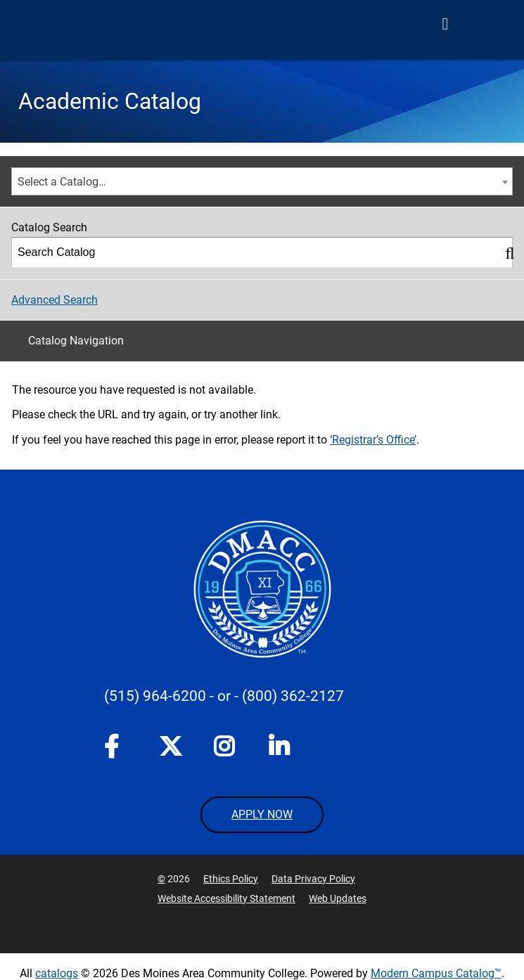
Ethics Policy (231, 879)
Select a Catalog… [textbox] (62, 182)
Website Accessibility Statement (226, 898)
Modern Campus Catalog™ (436, 973)
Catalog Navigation (76, 341)
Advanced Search (55, 300)
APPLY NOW (262, 814)
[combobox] (262, 181)
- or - (224, 696)
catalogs (57, 973)
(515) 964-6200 (155, 696)
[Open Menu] (445, 24)
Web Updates (338, 898)
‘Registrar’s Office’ (373, 440)
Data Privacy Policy (313, 879)
